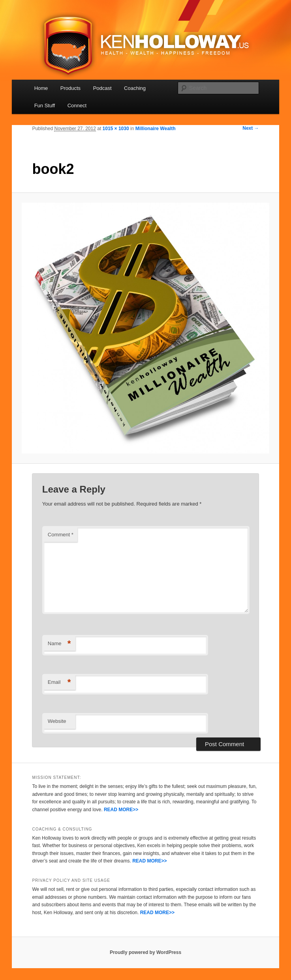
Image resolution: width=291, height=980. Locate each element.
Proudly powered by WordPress (145, 952)
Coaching (135, 88)
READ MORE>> (121, 810)
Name (59, 644)
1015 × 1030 (116, 129)
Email (59, 682)
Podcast (102, 88)
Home (41, 88)
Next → (251, 128)
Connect (77, 105)
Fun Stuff (45, 105)
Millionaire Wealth (156, 129)
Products (70, 88)
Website (57, 721)
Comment (61, 535)
